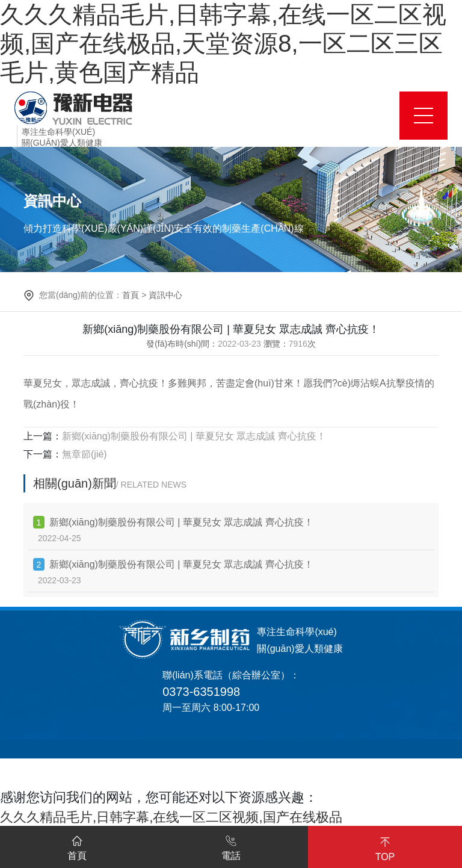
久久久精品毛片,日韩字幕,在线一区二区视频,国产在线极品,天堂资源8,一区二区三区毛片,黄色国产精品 (223, 43)
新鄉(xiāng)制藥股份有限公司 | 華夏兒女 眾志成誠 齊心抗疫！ (194, 436)
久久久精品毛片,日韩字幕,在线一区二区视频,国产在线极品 (171, 817)
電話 (231, 846)
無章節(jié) (85, 454)
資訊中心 (165, 295)
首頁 (131, 295)
